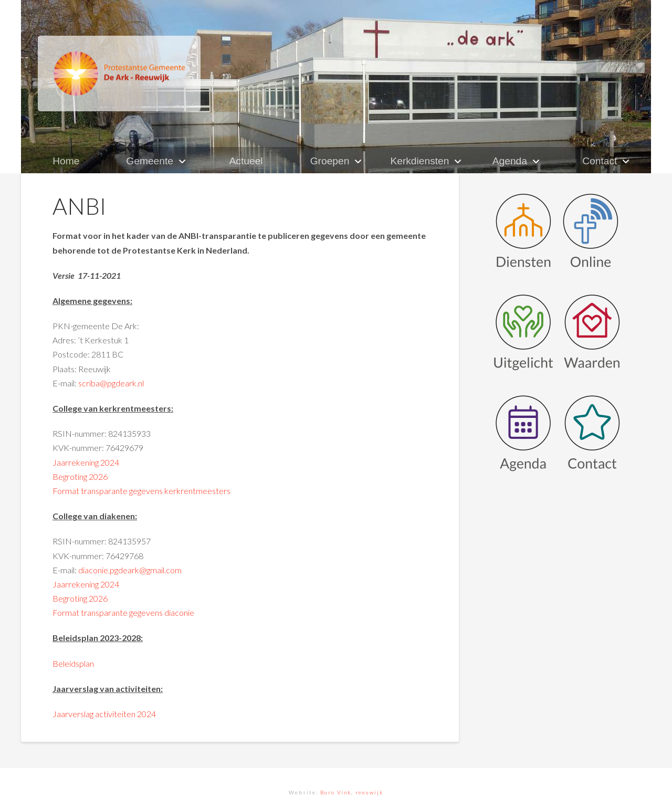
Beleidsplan (73, 663)
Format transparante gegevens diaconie (123, 612)
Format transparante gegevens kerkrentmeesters (141, 491)
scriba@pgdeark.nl (111, 383)
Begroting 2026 (80, 476)
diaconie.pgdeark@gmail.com (130, 570)
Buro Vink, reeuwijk (352, 792)
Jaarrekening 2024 (86, 462)
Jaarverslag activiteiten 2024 (104, 714)
